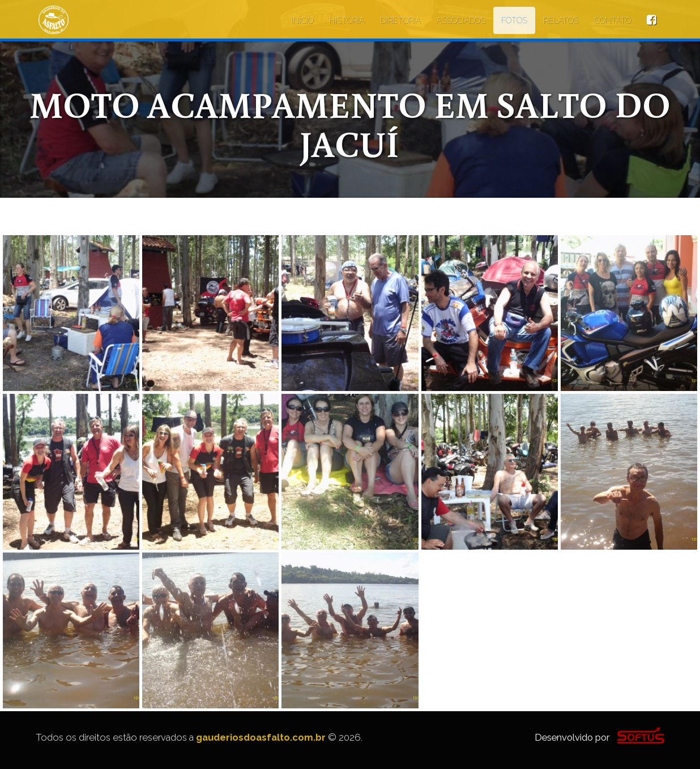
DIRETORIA (400, 20)
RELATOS (561, 20)
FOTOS (514, 20)
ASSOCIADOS (461, 20)
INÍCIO (302, 20)
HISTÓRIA (347, 20)
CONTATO (612, 20)
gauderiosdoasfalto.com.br (261, 737)
